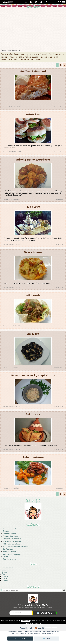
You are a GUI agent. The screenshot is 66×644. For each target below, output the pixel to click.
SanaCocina (25, 621)
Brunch (5, 580)
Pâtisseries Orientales (11, 544)
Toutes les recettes (10, 529)
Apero (4, 578)
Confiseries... (8, 549)
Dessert (5, 576)
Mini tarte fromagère (33, 252)
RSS (48, 621)
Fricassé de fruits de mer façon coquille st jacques (33, 376)
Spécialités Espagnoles (12, 541)
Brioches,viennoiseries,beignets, (15, 546)
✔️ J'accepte (20, 638)
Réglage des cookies (57, 621)
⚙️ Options (47, 638)
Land (40, 621)
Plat (3, 574)
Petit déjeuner (7, 568)
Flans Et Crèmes (9, 552)
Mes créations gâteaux (12, 554)
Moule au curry (33, 334)
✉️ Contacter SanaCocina (33, 623)
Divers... (6, 557)
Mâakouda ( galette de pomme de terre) (33, 160)
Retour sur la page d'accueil (12, 50)
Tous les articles (9, 559)
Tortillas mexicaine (33, 295)
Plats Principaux (9, 534)
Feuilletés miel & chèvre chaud (33, 72)
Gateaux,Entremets (10, 536)
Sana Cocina (33, 7)
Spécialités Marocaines (12, 539)
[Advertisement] (17, 30)
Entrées (6, 531)
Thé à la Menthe (33, 207)
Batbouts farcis (33, 115)
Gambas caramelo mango (33, 457)
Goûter (5, 570)
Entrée (4, 572)
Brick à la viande (33, 414)
